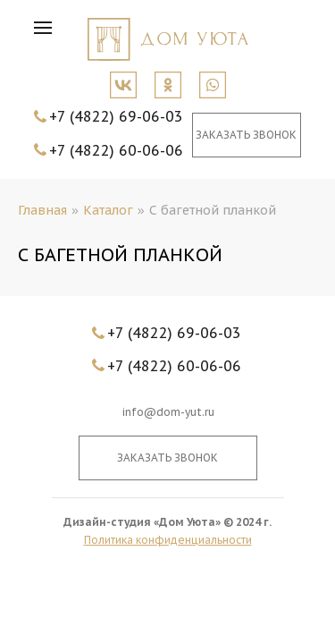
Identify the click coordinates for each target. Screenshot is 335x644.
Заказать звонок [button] (246, 135)
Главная (42, 210)
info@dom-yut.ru (168, 412)
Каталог (108, 210)
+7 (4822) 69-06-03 (116, 116)
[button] (47, 31)
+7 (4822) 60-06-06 (116, 150)
